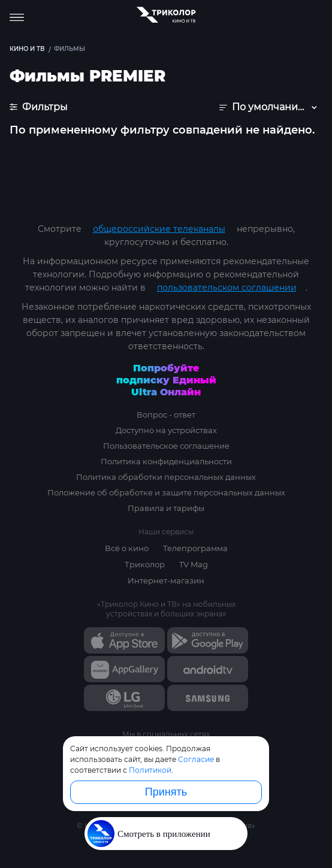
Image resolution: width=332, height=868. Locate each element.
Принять (166, 792)
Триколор (145, 564)
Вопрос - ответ (166, 415)
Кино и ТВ (27, 49)
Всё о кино (127, 548)
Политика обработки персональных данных (166, 477)
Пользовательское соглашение (166, 446)
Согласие (196, 759)
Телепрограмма (195, 548)
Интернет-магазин (166, 580)
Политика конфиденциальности (166, 461)
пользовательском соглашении (227, 288)
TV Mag (194, 564)
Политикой (150, 770)
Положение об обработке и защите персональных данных (166, 492)
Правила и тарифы (166, 508)
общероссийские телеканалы (159, 229)
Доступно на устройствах (166, 430)
